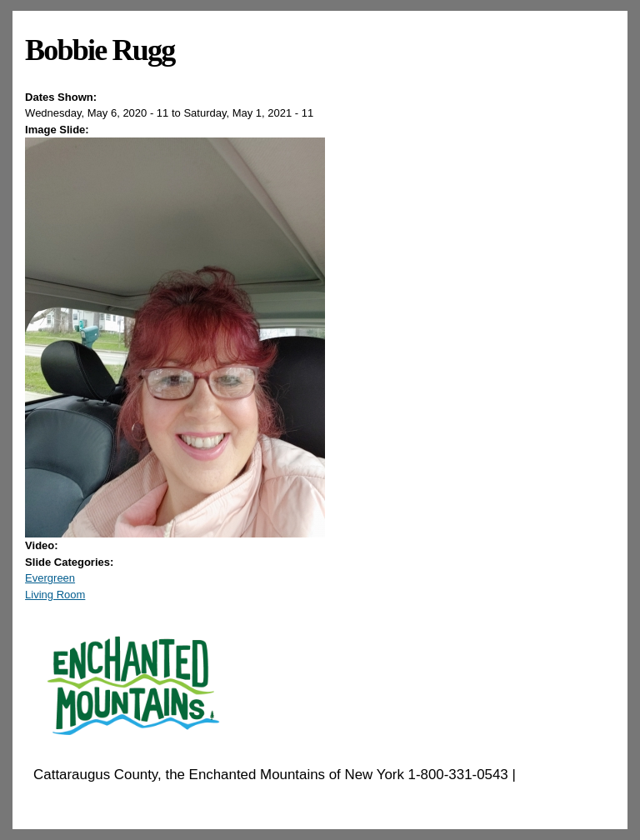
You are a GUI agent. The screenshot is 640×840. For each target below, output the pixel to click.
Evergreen (50, 578)
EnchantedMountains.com (115, 796)
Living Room (55, 595)
